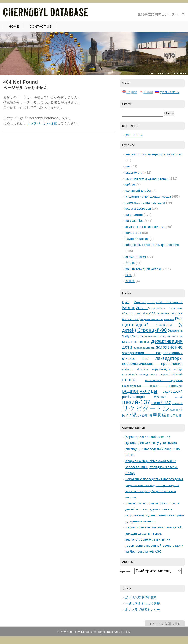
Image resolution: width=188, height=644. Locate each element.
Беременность (157, 308)
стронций (160, 397)
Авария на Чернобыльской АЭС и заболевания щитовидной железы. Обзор (152, 467)
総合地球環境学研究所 (141, 597)
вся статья (134, 135)
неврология (134, 215)
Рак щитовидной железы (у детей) (152, 324)
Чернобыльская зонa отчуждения (161, 336)
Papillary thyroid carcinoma (158, 302)
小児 (131, 415)
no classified (135, 221)
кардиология (135, 172)
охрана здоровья (138, 209)
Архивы (126, 571)
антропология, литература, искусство (154, 154)
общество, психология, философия (152, 245)
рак (128, 166)
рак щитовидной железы (144, 269)
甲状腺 (160, 415)
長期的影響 (174, 416)
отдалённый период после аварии (145, 375)
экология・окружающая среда (148, 197)
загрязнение (169, 347)
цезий (179, 397)
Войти (127, 632)
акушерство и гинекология (145, 227)
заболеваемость (144, 348)
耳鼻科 (130, 281)
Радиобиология (137, 239)
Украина (175, 331)
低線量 (174, 410)
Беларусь (135, 307)
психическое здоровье (164, 380)
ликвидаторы (169, 358)
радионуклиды (140, 391)
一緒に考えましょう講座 (143, 603)
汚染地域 (145, 415)
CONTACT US (40, 26)
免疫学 (130, 263)
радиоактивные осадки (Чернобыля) (152, 386)
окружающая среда (167, 369)
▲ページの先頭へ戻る (165, 624)
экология (177, 403)
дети (127, 347)
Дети (138, 314)
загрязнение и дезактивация (147, 178)
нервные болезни (135, 369)
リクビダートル (146, 408)
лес (146, 359)
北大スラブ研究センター (143, 610)
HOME (14, 26)
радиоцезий (172, 391)
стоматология (136, 257)
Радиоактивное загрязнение (157, 319)
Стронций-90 (152, 330)
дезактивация (167, 341)
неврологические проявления (152, 364)
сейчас (131, 184)
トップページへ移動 (42, 123)
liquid (126, 302)
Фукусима (130, 336)
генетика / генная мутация (145, 203)
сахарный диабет (138, 191)
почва (129, 380)
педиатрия (133, 233)
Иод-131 (149, 313)
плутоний (176, 375)
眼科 (128, 275)
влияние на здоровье (136, 342)
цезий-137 (136, 402)
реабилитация (133, 397)
